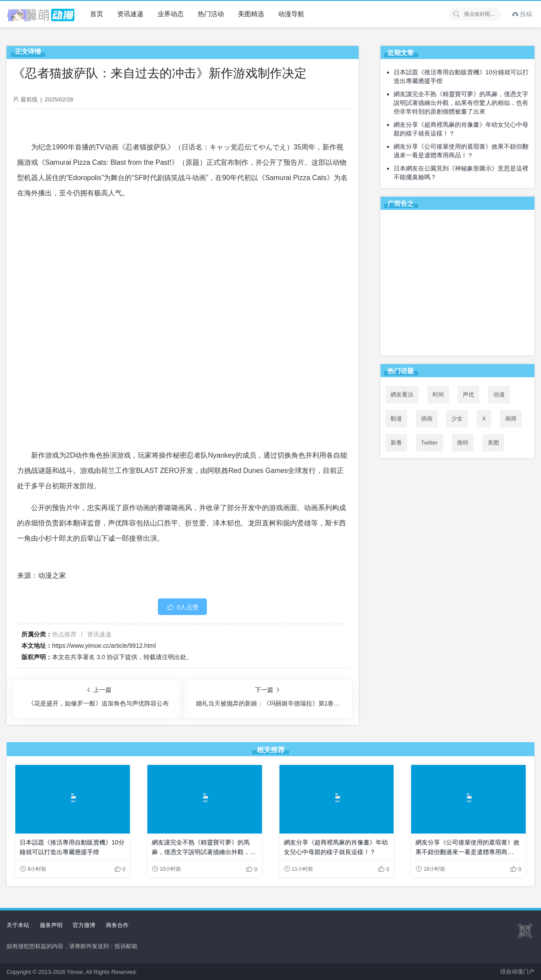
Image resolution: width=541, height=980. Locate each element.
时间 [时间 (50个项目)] (438, 394)
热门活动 (211, 14)
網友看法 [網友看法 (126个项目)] (402, 394)
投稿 (522, 14)
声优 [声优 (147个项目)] (468, 394)
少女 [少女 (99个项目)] (457, 419)
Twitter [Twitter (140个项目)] (429, 443)
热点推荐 (64, 634)
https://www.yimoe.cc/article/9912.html (104, 646)
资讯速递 (130, 14)
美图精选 (251, 14)
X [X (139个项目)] (484, 419)
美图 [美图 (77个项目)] (493, 443)
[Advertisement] (457, 284)
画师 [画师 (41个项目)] (511, 419)
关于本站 (18, 925)
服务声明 (51, 925)
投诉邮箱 (126, 946)
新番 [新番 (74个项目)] (396, 443)
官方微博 (84, 925)
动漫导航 (291, 14)
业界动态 (171, 14)
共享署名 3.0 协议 (95, 657)
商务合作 (117, 925)
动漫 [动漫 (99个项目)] (499, 394)
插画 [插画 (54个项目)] (427, 419)
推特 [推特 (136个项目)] (463, 443)
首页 (97, 14)
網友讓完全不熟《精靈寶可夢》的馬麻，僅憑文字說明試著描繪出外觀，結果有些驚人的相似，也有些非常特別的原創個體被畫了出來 (461, 103)
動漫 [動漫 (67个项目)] (396, 419)
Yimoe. (76, 972)
